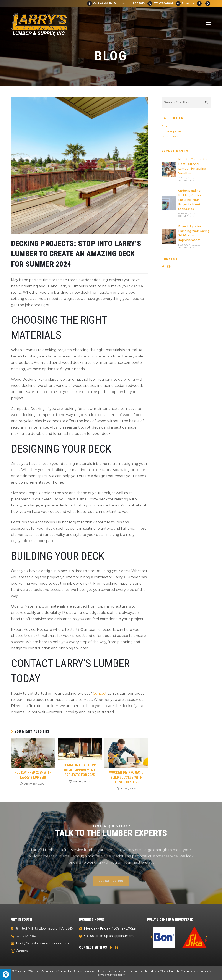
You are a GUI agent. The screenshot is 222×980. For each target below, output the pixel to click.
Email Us (185, 3)
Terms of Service (107, 975)
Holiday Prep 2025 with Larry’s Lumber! (33, 775)
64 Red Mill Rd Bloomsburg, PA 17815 (116, 3)
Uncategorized (172, 131)
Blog (165, 126)
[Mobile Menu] (208, 24)
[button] (152, 937)
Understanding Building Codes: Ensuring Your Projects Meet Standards (190, 200)
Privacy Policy (199, 971)
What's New (170, 136)
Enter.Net (133, 971)
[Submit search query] (207, 102)
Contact (100, 693)
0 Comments (186, 180)
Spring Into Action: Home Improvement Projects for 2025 (80, 770)
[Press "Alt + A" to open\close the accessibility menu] (6, 974)
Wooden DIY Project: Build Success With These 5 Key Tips (126, 777)
